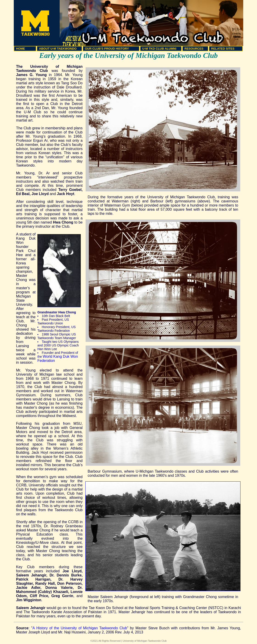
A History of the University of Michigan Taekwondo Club (80, 628)
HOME (21, 49)
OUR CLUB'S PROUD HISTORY (107, 49)
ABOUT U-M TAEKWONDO (58, 49)
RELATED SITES (223, 49)
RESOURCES (194, 49)
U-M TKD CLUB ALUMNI (159, 49)
